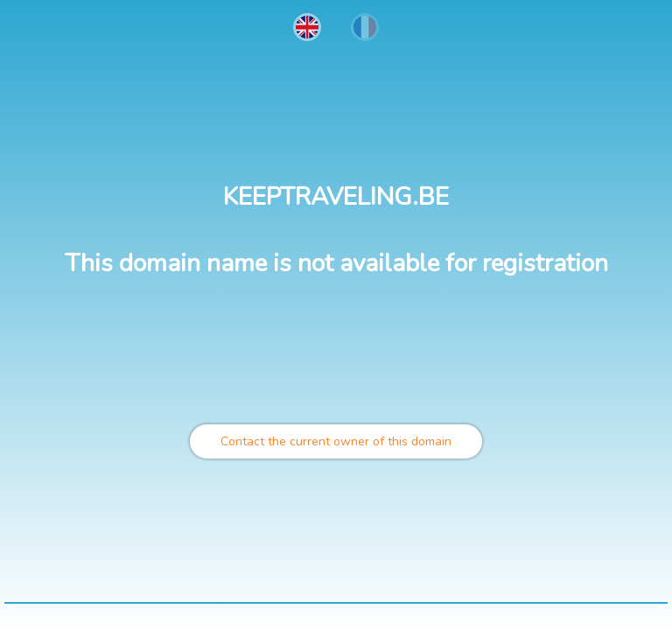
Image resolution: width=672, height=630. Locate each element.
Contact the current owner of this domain (336, 441)
